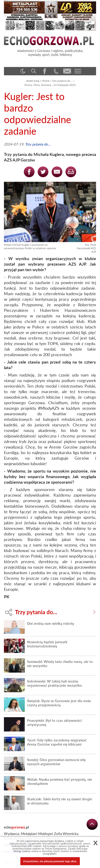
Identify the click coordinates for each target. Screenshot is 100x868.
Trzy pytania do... (62, 81)
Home (46, 81)
